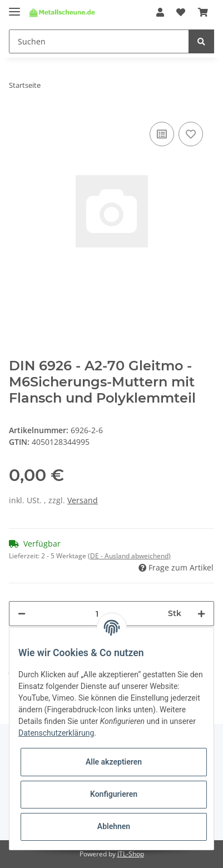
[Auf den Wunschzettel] (191, 134)
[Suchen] (99, 41)
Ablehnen (114, 826)
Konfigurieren (114, 794)
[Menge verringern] (22, 614)
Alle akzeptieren (114, 762)
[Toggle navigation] (14, 7)
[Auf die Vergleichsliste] (162, 134)
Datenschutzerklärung (56, 733)
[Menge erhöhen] (201, 614)
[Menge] (97, 614)
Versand (83, 500)
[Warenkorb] (203, 12)
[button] (160, 12)
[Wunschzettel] (181, 12)
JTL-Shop (131, 854)
